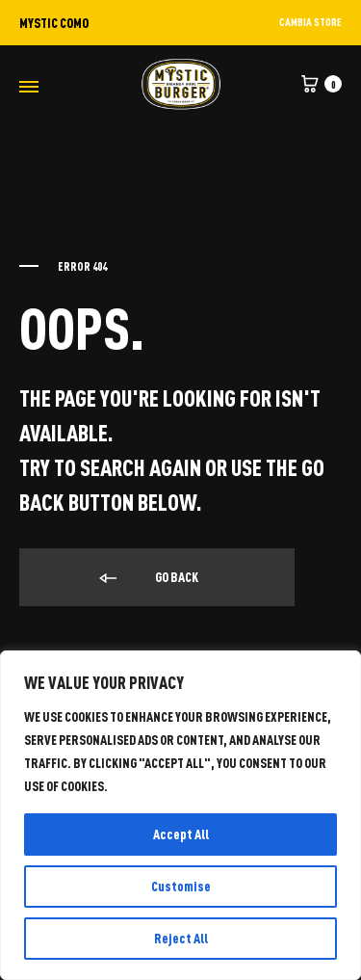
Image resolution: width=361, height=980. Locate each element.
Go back (147, 578)
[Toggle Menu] (29, 86)
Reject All (181, 938)
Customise (181, 886)
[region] (180, 815)
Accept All (181, 834)
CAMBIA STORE (310, 22)
